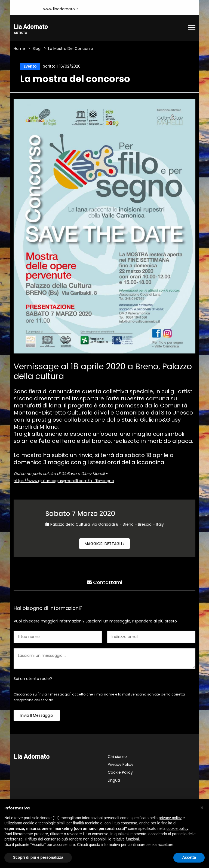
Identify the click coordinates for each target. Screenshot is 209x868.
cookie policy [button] (177, 828)
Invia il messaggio (37, 716)
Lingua (114, 781)
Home (19, 49)
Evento (29, 67)
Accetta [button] (189, 857)
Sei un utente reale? (33, 679)
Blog (37, 49)
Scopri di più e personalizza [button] (38, 857)
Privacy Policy (121, 765)
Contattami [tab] (104, 582)
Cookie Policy (120, 773)
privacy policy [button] (170, 818)
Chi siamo (117, 757)
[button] (202, 807)
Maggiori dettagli (104, 545)
